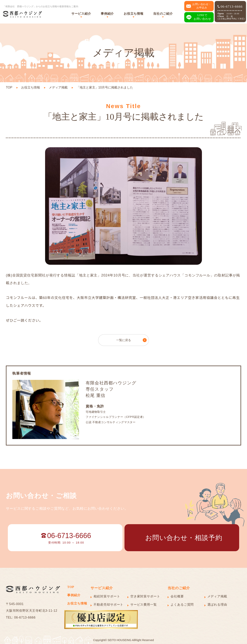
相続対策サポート (107, 596)
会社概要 (177, 596)
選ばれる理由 (217, 605)
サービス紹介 (81, 14)
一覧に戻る (124, 340)
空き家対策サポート (145, 596)
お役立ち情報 (133, 14)
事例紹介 (107, 14)
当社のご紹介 (163, 14)
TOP (9, 87)
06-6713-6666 (230, 7)
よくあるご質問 (182, 605)
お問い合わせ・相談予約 (184, 538)
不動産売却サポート (108, 605)
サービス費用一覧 (144, 605)
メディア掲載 (58, 87)
